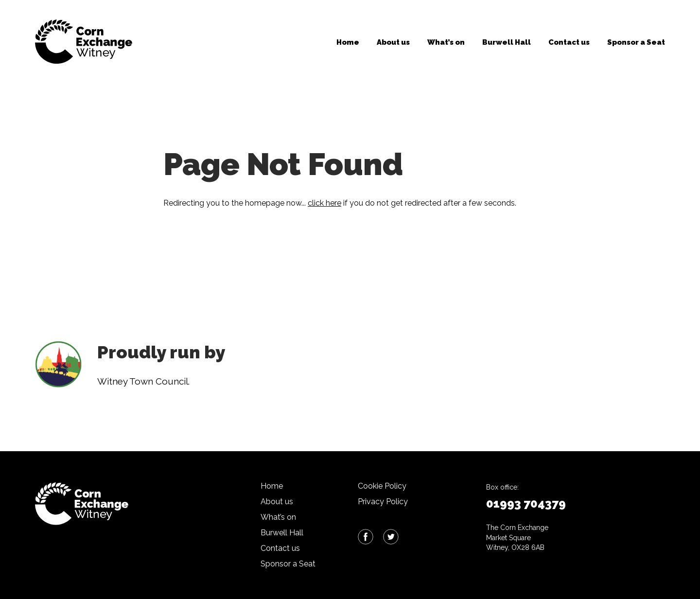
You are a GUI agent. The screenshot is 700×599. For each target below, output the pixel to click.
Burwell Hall (507, 42)
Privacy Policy (383, 502)
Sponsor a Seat (636, 42)
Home (348, 42)
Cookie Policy (382, 486)
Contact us (569, 42)
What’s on (446, 42)
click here (324, 203)
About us (393, 42)
